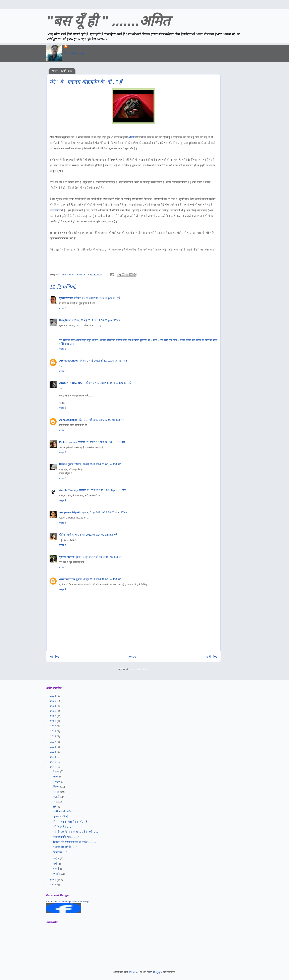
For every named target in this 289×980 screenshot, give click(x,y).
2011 (53, 880)
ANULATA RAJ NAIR (72, 383)
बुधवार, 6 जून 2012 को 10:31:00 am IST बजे (99, 557)
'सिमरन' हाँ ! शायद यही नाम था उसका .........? (74, 842)
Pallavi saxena (68, 442)
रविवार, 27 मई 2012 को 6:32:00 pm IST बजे (101, 420)
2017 (53, 742)
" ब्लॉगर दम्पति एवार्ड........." (66, 837)
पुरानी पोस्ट (211, 657)
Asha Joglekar (68, 420)
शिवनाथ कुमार (66, 464)
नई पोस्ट (54, 657)
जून (55, 802)
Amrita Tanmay (69, 490)
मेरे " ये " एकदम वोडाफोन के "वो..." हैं (70, 822)
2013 (53, 762)
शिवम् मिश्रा (65, 320)
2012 (53, 767)
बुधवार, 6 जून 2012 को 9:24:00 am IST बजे (95, 535)
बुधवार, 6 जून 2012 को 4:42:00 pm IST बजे (99, 579)
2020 (53, 726)
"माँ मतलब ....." (60, 852)
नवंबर (56, 777)
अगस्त (57, 792)
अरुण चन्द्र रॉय (67, 579)
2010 (53, 885)
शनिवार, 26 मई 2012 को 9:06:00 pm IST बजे (97, 298)
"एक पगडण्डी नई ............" (66, 816)
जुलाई (56, 797)
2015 (53, 752)
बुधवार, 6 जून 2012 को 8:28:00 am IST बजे (105, 512)
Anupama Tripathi (70, 512)
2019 (53, 731)
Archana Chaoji (69, 361)
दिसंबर (57, 771)
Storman (134, 972)
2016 (53, 747)
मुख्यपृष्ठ (132, 657)
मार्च (55, 864)
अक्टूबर (57, 782)
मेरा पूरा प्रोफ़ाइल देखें (74, 53)
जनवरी (57, 874)
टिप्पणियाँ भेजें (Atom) (139, 669)
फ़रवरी (57, 869)
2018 (53, 736)
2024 (53, 706)
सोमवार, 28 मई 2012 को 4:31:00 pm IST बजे (98, 464)
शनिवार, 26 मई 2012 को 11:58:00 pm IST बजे (96, 320)
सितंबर (57, 787)
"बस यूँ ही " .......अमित (108, 21)
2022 (53, 716)
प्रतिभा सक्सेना (67, 557)
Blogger (158, 972)
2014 (53, 757)
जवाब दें (63, 308)
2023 (53, 711)
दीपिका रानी (65, 535)
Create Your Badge (80, 902)
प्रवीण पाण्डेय (66, 298)
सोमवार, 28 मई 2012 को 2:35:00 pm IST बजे (102, 442)
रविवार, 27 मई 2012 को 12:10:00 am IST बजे (103, 361)
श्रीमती (131, 137)
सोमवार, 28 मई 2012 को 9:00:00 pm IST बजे (102, 490)
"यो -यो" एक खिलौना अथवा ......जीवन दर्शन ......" (76, 832)
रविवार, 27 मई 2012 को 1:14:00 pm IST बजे (108, 383)
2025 (53, 701)
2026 (53, 696)
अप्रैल (57, 858)
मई (55, 807)
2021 (53, 721)
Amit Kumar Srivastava (57, 902)
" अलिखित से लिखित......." (65, 811)
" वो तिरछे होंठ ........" (63, 827)
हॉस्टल (58, 210)
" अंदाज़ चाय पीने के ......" (65, 847)
